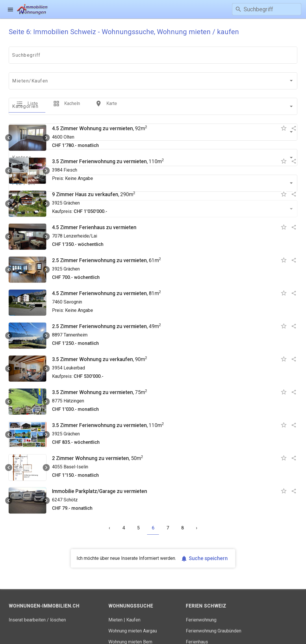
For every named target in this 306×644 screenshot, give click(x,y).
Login (199, 12)
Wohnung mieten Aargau (133, 605)
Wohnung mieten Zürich (132, 627)
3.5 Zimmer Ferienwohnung (84, 135)
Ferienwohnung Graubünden (214, 605)
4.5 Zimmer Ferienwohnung (84, 267)
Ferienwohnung (201, 594)
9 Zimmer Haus (69, 168)
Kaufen (133, 594)
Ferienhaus (197, 616)
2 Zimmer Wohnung (75, 432)
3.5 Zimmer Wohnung (77, 333)
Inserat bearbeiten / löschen (37, 594)
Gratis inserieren (154, 12)
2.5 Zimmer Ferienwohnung (84, 234)
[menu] (10, 9)
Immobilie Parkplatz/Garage (84, 465)
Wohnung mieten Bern (130, 616)
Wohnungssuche (94, 12)
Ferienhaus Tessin (204, 627)
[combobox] (33, 56)
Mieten (115, 594)
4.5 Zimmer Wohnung (77, 102)
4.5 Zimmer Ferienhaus (78, 201)
